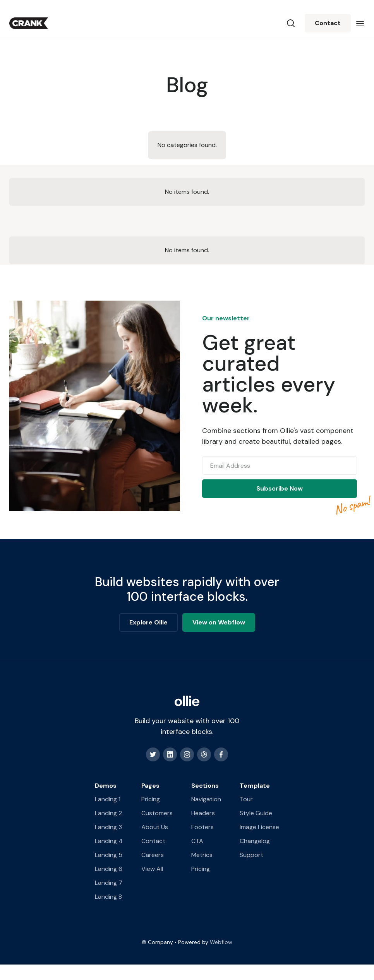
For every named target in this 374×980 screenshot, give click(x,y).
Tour (246, 799)
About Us (155, 827)
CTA (197, 841)
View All (152, 869)
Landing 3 (108, 827)
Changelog (255, 841)
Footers (202, 827)
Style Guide (256, 813)
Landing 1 (108, 799)
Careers (153, 855)
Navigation (206, 799)
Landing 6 (109, 869)
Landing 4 (109, 841)
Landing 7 (109, 883)
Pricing (151, 799)
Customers (157, 813)
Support (251, 855)
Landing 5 (109, 855)
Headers (203, 813)
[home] (29, 23)
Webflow (221, 942)
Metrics (202, 855)
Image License (259, 827)
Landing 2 (108, 813)
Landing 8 (108, 897)
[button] (360, 23)
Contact (328, 23)
